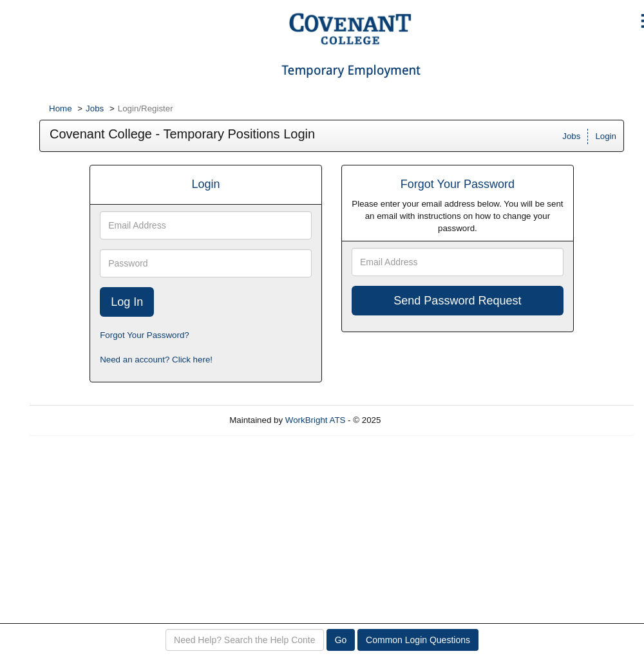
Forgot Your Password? (145, 335)
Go (341, 640)
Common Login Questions (418, 640)
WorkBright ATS (316, 420)
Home (61, 108)
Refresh (419, 420)
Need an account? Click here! (156, 360)
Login (606, 136)
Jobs (95, 108)
